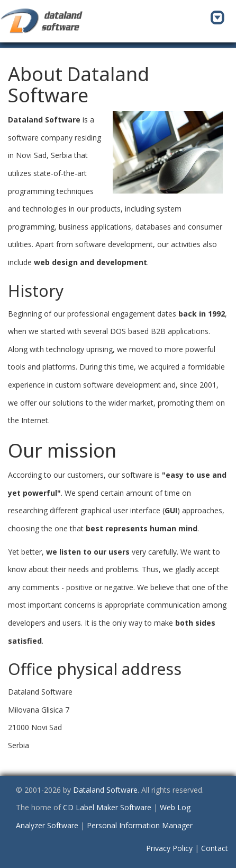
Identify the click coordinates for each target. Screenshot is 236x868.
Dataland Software (105, 790)
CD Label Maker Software (107, 807)
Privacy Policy (169, 848)
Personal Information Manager (140, 825)
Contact (215, 848)
